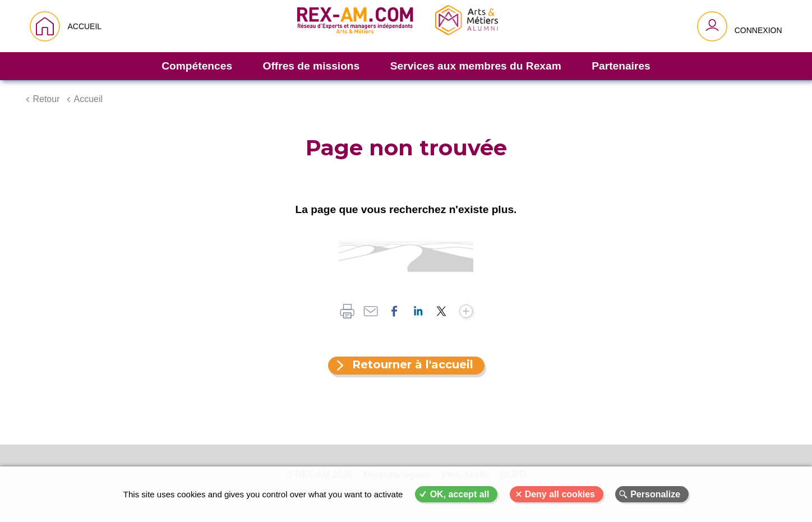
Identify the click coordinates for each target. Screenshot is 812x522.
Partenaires (621, 66)
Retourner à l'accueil (413, 364)
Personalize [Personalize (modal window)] (655, 494)
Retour (46, 99)
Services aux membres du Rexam (476, 66)
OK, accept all (460, 494)
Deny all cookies (560, 494)
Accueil (88, 99)
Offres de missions (312, 66)
